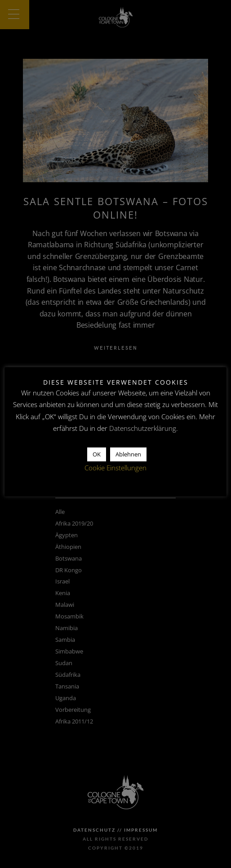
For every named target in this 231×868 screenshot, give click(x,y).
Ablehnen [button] (128, 454)
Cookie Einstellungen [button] (115, 468)
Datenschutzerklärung (143, 428)
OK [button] (97, 454)
